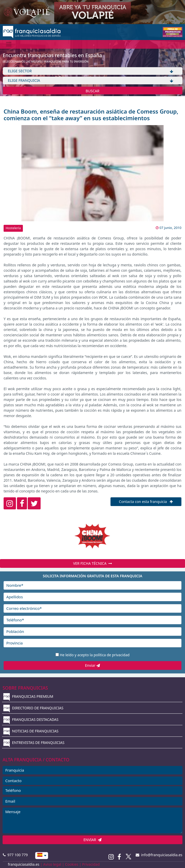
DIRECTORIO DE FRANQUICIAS (33, 708)
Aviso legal (52, 864)
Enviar (92, 665)
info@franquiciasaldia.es (159, 855)
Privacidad (91, 864)
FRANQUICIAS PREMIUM (28, 696)
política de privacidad (112, 655)
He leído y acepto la (95, 655)
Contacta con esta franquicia (146, 502)
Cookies (72, 864)
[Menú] (9, 44)
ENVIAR (93, 840)
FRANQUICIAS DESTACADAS (31, 719)
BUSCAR (92, 91)
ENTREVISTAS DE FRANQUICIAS (34, 743)
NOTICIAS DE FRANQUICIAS (31, 731)
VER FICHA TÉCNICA (92, 563)
